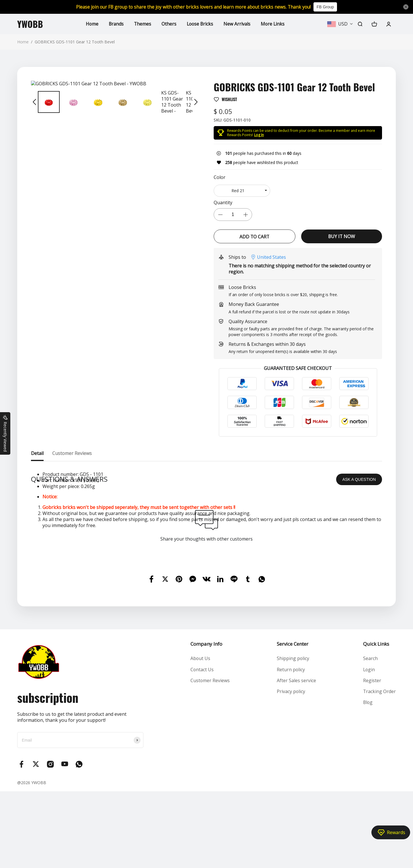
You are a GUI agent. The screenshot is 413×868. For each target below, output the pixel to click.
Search (370, 735)
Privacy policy (291, 768)
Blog (368, 779)
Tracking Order (379, 768)
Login (369, 746)
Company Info (206, 721)
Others (169, 24)
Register (372, 757)
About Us (200, 735)
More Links (274, 24)
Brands (115, 24)
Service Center (293, 721)
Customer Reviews (210, 757)
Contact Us (202, 746)
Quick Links (376, 721)
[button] (34, 102)
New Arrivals (238, 24)
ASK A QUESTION (359, 556)
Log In (259, 135)
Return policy (291, 746)
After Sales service (296, 757)
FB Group (329, 7)
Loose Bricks (200, 24)
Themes (142, 24)
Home (91, 24)
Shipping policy (293, 735)
